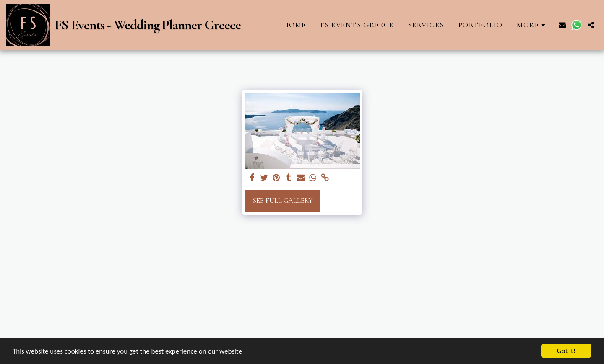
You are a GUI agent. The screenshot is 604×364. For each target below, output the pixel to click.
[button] (562, 25)
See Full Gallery (282, 201)
